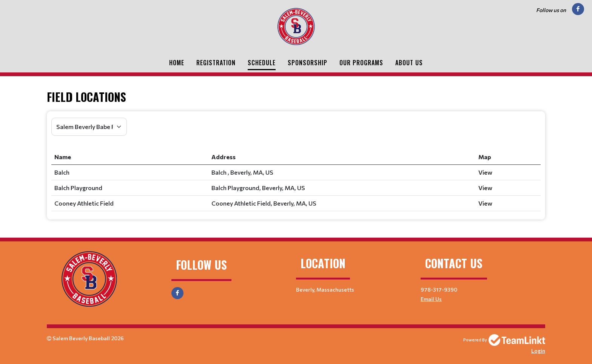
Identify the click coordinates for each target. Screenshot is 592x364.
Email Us (431, 299)
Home (177, 63)
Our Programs (361, 63)
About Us (409, 63)
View (485, 172)
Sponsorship (308, 63)
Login (538, 351)
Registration (216, 63)
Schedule (262, 63)
